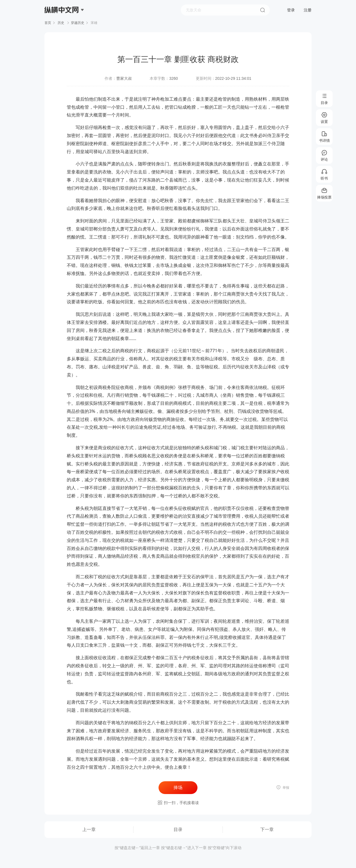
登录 (291, 10)
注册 (308, 10)
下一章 (267, 829)
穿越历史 (78, 23)
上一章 (89, 829)
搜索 (263, 10)
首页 (48, 23)
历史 (61, 23)
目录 (178, 829)
